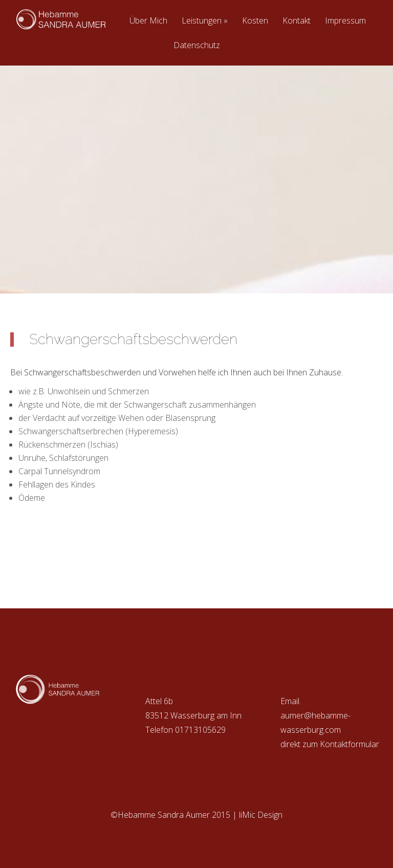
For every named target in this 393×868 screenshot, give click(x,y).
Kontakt (297, 21)
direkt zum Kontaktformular (330, 744)
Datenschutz (197, 46)
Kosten (255, 21)
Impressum (345, 21)
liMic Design (261, 815)
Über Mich (148, 21)
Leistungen (205, 21)
